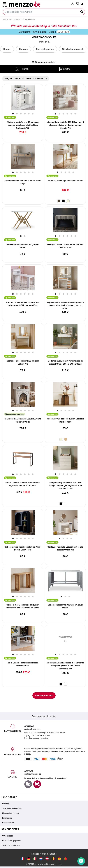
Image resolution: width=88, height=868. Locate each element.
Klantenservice (8, 823)
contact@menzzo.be (33, 774)
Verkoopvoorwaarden (11, 845)
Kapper (7, 49)
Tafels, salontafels (15, 19)
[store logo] (39, 4)
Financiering (7, 818)
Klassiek (23, 49)
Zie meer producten (44, 695)
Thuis (4, 19)
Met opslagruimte (45, 49)
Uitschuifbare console (73, 49)
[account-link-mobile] (73, 4)
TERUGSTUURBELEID (12, 809)
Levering (6, 804)
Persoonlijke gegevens (11, 841)
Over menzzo (8, 836)
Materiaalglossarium (10, 813)
